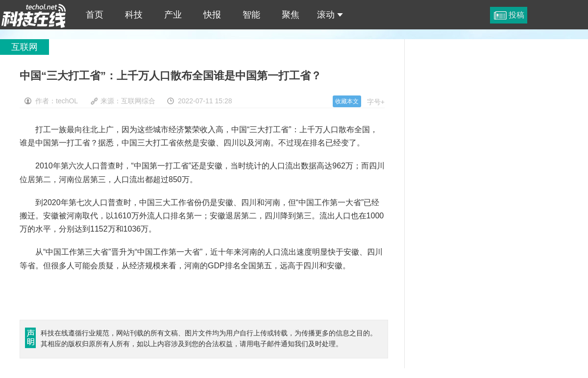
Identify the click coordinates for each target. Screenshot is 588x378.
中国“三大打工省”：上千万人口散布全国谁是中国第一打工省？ (34, 15)
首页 (95, 15)
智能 (251, 15)
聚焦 (291, 15)
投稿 (516, 15)
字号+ (376, 102)
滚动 (330, 15)
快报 (212, 15)
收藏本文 (347, 101)
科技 (134, 15)
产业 (173, 15)
